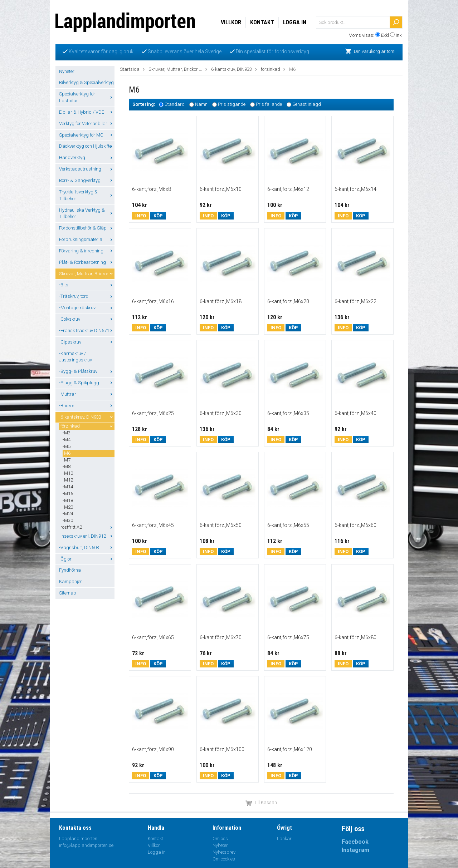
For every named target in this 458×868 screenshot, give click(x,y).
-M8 (67, 466)
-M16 (68, 494)
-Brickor (87, 406)
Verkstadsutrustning (87, 169)
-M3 (67, 433)
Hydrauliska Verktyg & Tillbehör (87, 213)
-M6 (67, 453)
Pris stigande (232, 105)
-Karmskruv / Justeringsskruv (75, 357)
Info (141, 216)
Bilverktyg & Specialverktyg (87, 82)
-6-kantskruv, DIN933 (87, 417)
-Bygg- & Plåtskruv (87, 371)
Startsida (130, 69)
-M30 (68, 520)
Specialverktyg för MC (87, 135)
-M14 (68, 487)
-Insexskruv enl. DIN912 (87, 536)
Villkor (231, 22)
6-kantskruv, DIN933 (232, 69)
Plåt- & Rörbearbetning (87, 262)
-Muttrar (87, 394)
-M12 (68, 480)
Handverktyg (87, 157)
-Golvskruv (87, 319)
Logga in (295, 22)
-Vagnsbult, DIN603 (87, 548)
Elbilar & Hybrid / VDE (87, 112)
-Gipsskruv (87, 342)
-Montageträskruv (87, 308)
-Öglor (87, 559)
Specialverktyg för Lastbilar (87, 97)
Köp (158, 216)
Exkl (385, 35)
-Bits (87, 285)
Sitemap (68, 593)
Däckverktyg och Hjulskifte (87, 146)
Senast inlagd (307, 105)
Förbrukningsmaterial (87, 239)
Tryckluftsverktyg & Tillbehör (87, 195)
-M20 (68, 507)
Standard (175, 105)
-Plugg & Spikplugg (87, 383)
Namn (201, 105)
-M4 (67, 440)
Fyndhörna (70, 570)
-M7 (67, 460)
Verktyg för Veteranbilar (87, 124)
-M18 (68, 500)
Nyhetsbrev (224, 852)
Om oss (220, 839)
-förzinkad (87, 426)
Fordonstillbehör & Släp (87, 228)
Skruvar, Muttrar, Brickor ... (87, 274)
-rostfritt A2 (87, 527)
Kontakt (262, 22)
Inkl (399, 35)
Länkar (284, 839)
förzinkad (271, 69)
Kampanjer (70, 581)
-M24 (68, 514)
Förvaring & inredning (87, 251)
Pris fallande (269, 105)
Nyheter (67, 71)
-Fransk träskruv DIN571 (87, 331)
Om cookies (224, 859)
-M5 (67, 446)
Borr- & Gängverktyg (87, 180)
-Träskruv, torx (87, 296)
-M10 (68, 473)
